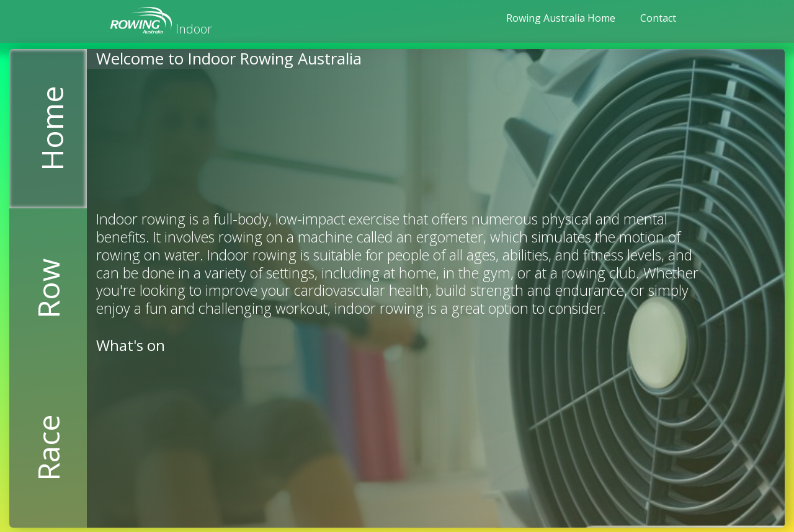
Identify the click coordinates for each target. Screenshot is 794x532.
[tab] (48, 129)
